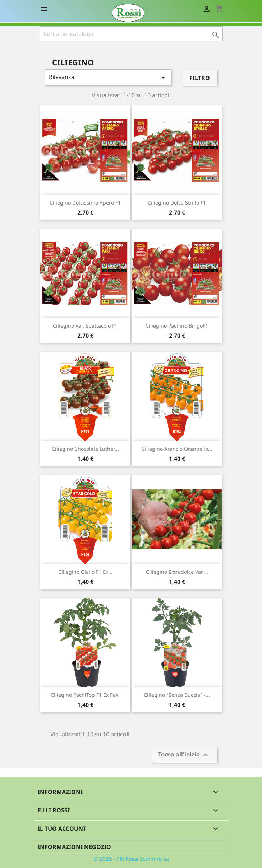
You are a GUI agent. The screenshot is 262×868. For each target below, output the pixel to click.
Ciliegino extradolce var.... (177, 572)
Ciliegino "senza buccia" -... (177, 695)
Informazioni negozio (74, 847)
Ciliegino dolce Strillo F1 (177, 203)
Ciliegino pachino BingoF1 (177, 326)
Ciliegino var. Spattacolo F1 (85, 326)
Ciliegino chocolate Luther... (85, 449)
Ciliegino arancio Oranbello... (177, 449)
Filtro (200, 78)
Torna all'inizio (184, 755)
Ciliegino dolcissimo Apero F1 (85, 203)
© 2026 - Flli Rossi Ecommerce (131, 859)
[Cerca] (131, 34)
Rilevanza (108, 77)
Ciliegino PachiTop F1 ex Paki (85, 695)
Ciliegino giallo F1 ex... (85, 572)
